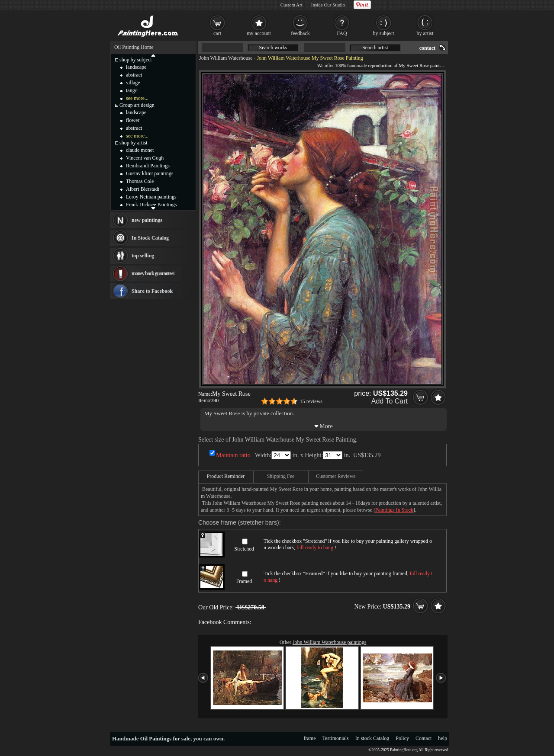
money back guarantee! (153, 273)
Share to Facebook (152, 291)
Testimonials (336, 738)
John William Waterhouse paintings (329, 642)
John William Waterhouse (226, 58)
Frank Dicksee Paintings (151, 205)
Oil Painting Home (134, 47)
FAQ (342, 33)
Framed (244, 581)
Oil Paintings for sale (165, 738)
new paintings (147, 220)
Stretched (244, 549)
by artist (425, 33)
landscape (136, 67)
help (443, 738)
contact (427, 48)
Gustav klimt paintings (150, 173)
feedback (300, 33)
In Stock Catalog (150, 238)
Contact (424, 738)
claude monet (140, 150)
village (133, 83)
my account (259, 33)
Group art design (137, 105)
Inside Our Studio (328, 5)
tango (132, 90)
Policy (402, 738)
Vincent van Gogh (145, 158)
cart (217, 33)
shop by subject (136, 60)
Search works (273, 48)
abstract (134, 75)
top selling (143, 256)
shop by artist (134, 143)
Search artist (375, 48)
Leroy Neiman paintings (151, 197)
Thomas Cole (140, 181)
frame (310, 738)
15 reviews (311, 401)
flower (133, 120)
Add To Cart (390, 401)
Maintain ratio (233, 455)
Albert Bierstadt (143, 189)
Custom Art (291, 5)
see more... (137, 98)
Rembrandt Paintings (148, 166)
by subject (384, 33)
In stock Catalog (372, 738)
